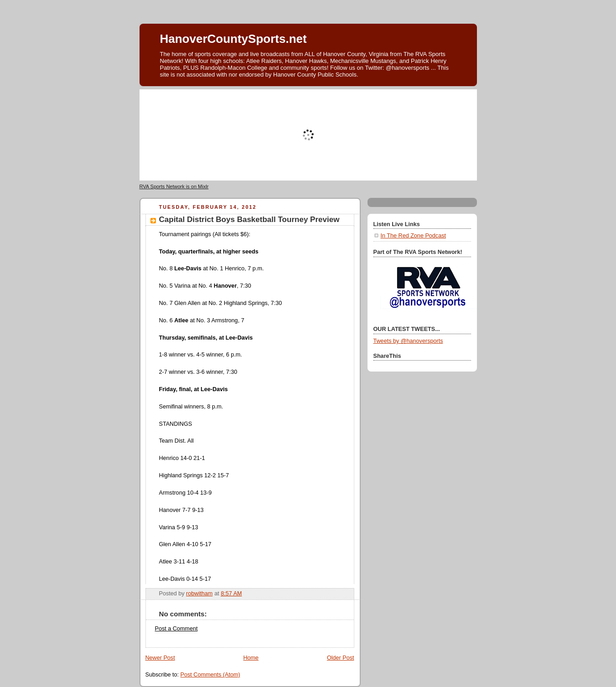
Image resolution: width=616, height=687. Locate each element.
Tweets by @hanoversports (408, 341)
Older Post (341, 658)
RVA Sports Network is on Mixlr (174, 186)
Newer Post (160, 658)
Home (251, 658)
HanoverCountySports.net (233, 39)
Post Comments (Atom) (210, 675)
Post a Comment (176, 629)
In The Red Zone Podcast (413, 236)
